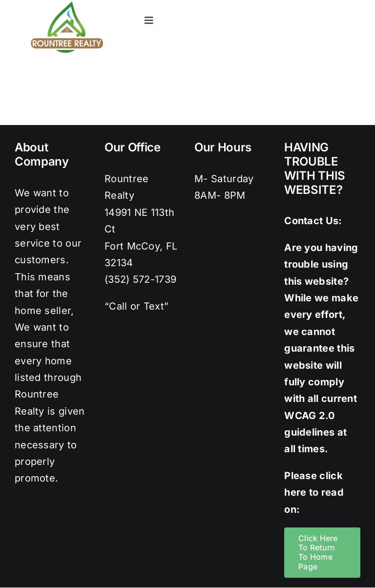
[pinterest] (335, 5)
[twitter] (296, 5)
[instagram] (316, 5)
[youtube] (355, 5)
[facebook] (276, 5)
